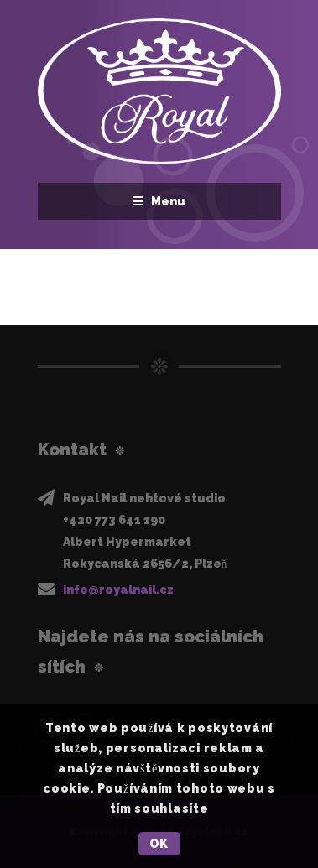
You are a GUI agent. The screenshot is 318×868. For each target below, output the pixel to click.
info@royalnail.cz (118, 590)
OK (159, 844)
